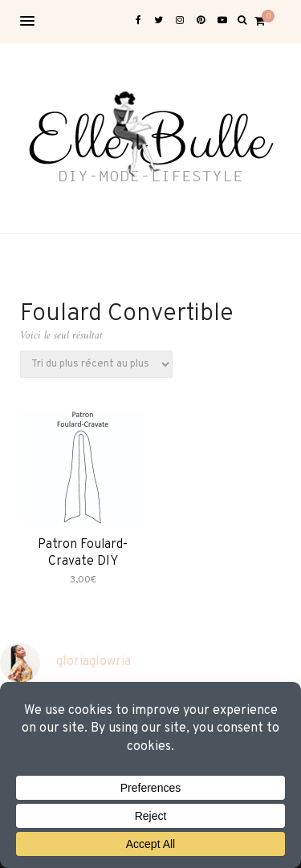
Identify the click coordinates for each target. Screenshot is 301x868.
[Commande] (96, 364)
